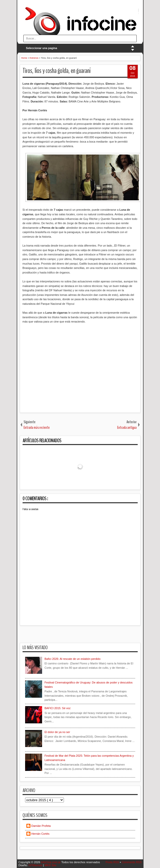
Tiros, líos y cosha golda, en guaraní (57, 71)
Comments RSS (132, 862)
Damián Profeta (41, 826)
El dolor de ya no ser (57, 732)
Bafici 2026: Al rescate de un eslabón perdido (73, 659)
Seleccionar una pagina (41, 48)
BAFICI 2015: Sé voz (58, 708)
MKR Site (50, 865)
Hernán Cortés (41, 834)
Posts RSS (113, 862)
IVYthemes (36, 865)
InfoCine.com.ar (51, 862)
